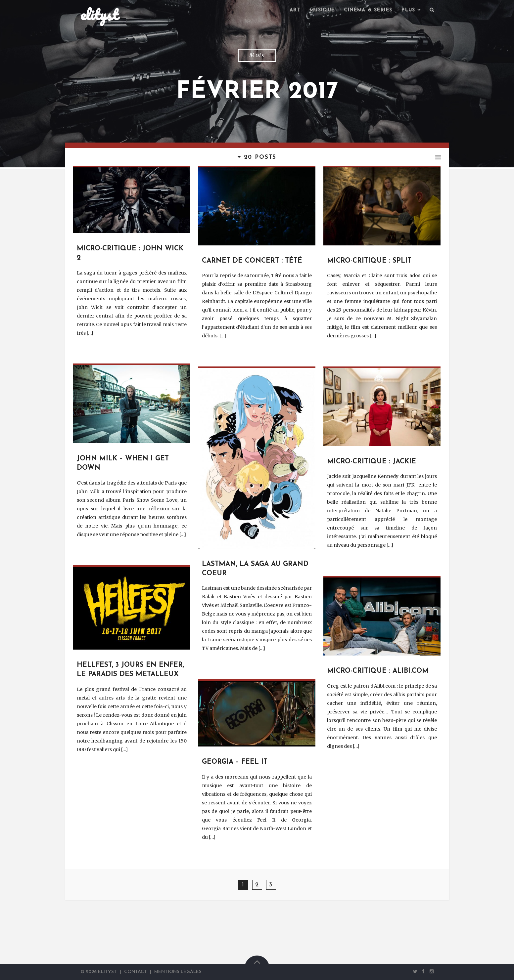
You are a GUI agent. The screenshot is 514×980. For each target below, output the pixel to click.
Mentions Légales (178, 972)
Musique (322, 10)
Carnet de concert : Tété (252, 261)
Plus (408, 10)
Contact (136, 972)
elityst (99, 15)
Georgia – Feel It (235, 762)
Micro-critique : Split (369, 261)
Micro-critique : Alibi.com (378, 671)
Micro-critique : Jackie (372, 462)
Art (295, 10)
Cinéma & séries (368, 10)
